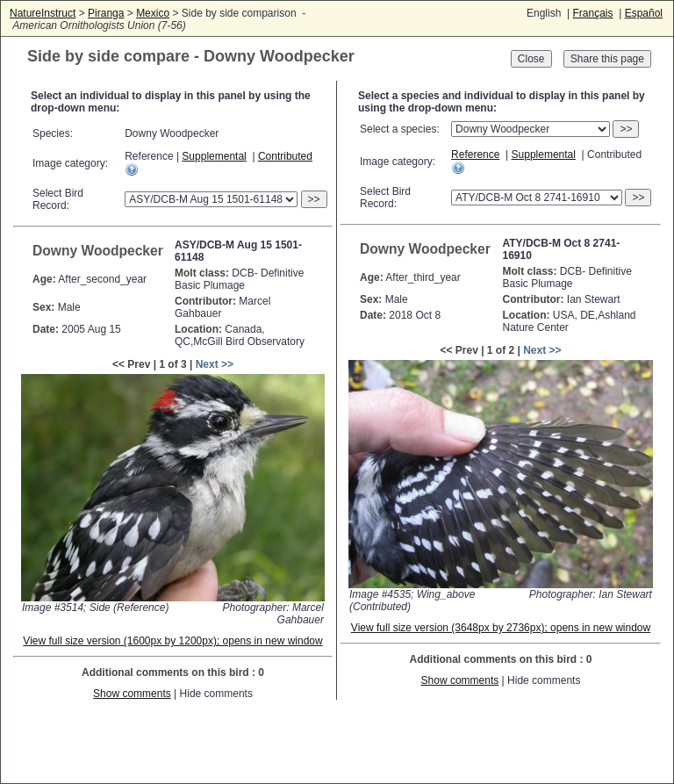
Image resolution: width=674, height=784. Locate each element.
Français (592, 13)
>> (314, 199)
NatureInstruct (43, 13)
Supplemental (214, 156)
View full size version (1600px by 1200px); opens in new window (172, 641)
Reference (475, 155)
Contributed (285, 156)
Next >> (215, 364)
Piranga (106, 13)
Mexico (153, 13)
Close (531, 59)
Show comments (132, 694)
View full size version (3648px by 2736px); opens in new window (501, 628)
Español (644, 13)
